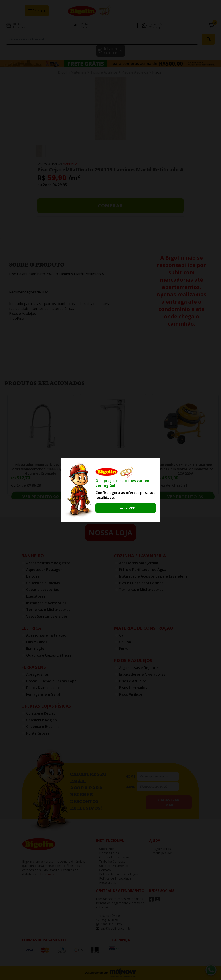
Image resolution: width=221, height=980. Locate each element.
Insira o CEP (126, 508)
